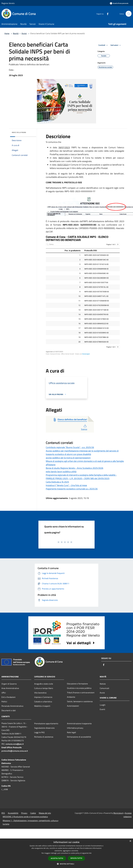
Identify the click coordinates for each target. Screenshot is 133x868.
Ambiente (71, 697)
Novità (16, 33)
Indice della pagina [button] (19, 132)
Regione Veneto (8, 3)
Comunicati (104, 688)
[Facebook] (107, 14)
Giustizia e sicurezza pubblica (79, 688)
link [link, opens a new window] (90, 853)
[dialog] (66, 853)
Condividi (103, 45)
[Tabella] (83, 297)
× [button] (130, 841)
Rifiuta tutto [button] (76, 858)
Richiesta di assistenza (44, 737)
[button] (66, 864)
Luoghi (103, 705)
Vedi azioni (116, 45)
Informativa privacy (75, 728)
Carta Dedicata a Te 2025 (57, 482)
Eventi (102, 709)
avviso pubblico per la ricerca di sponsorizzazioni (68, 458)
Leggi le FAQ (39, 732)
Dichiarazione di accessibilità (79, 737)
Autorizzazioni (73, 706)
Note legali (71, 732)
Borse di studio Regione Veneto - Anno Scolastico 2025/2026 (75, 468)
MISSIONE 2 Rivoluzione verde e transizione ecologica (25, 817)
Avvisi (24, 33)
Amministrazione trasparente (79, 723)
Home (7, 33)
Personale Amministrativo (12, 706)
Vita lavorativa (40, 693)
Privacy (24, 813)
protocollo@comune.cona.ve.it (15, 751)
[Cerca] (129, 14)
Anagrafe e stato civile (44, 684)
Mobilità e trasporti (42, 706)
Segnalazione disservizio (44, 728)
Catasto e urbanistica (43, 702)
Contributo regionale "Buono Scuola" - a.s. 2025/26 (70, 447)
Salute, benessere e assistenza (80, 701)
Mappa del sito (45, 813)
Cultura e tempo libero (44, 688)
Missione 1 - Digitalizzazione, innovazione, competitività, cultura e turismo (30, 822)
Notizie (103, 684)
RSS (3, 813)
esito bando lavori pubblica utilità (61, 471)
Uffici (4, 693)
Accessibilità (13, 813)
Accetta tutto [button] (57, 858)
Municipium (118, 813)
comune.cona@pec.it (15, 744)
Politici (4, 702)
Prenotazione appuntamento (46, 723)
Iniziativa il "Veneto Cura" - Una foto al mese (66, 485)
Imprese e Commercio (43, 697)
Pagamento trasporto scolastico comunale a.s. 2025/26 (72, 489)
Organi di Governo (9, 684)
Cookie (33, 813)
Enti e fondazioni (8, 697)
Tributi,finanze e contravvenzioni (81, 693)
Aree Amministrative (10, 688)
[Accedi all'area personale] (119, 3)
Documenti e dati (9, 710)
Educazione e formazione (77, 684)
